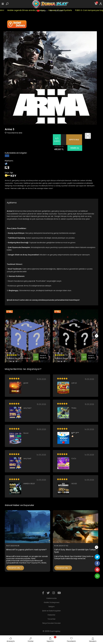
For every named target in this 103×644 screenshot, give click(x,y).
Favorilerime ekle (14, 133)
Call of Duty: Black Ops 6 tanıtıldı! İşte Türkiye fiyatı (75, 551)
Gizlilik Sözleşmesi (52, 602)
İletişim (52, 607)
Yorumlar (52, 619)
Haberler (51, 615)
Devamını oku (15, 568)
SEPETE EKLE (74, 140)
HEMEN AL (75, 148)
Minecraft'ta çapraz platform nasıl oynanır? (26, 550)
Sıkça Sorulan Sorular (51, 623)
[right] (97, 336)
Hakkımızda (51, 598)
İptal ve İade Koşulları (51, 611)
